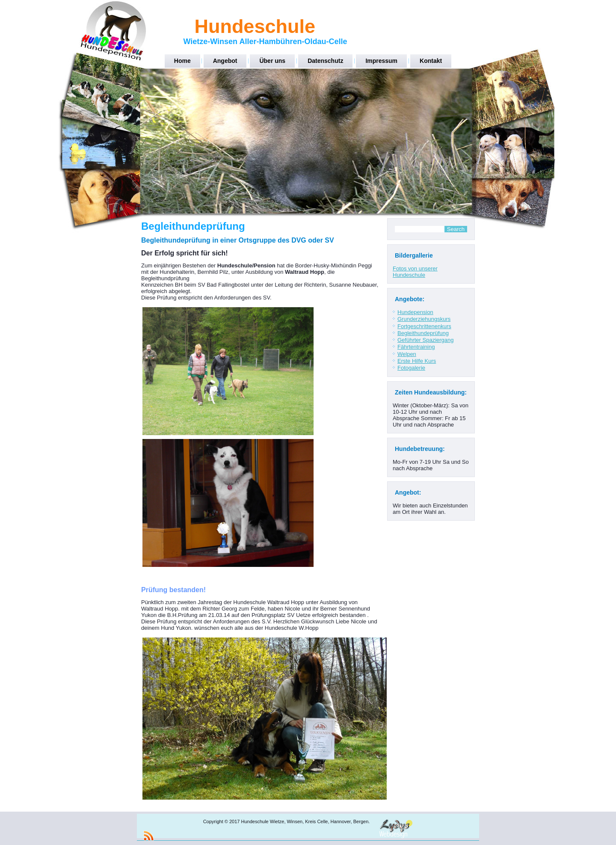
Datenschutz (325, 61)
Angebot (225, 61)
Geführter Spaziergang (426, 340)
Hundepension (415, 312)
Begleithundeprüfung (423, 333)
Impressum (381, 61)
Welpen (407, 354)
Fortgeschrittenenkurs (424, 326)
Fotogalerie (411, 368)
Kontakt (431, 61)
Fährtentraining (416, 347)
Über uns (272, 61)
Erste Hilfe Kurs (417, 361)
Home (182, 61)
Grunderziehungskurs (424, 319)
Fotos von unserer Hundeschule (415, 272)
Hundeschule (255, 26)
